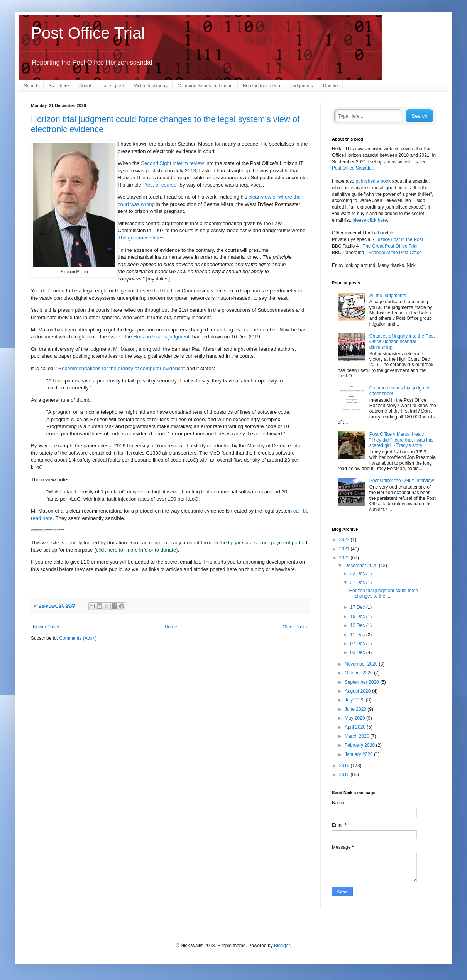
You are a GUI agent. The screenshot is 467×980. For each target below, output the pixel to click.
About (85, 86)
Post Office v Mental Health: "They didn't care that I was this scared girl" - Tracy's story (401, 440)
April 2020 (356, 727)
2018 (345, 774)
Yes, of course (160, 185)
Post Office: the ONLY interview (402, 481)
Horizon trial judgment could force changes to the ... (383, 593)
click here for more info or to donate (136, 550)
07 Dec (358, 644)
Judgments (302, 86)
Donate (331, 86)
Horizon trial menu (261, 86)
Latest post (113, 86)
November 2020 (362, 664)
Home (171, 627)
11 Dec (358, 635)
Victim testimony (151, 86)
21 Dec (358, 583)
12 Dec (358, 625)
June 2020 (356, 709)
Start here (59, 86)
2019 (345, 766)
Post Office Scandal (352, 168)
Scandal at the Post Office (395, 253)
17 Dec (358, 607)
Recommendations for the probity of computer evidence (121, 368)
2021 (345, 549)
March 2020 (358, 736)
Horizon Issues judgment (161, 337)
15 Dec (358, 617)
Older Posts (295, 627)
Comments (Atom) (78, 638)
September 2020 (362, 682)
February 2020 (360, 745)
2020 (345, 558)
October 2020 (359, 673)
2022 (345, 540)
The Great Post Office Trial (390, 246)
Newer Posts (46, 627)
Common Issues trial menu (205, 86)
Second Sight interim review (172, 163)
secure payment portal (279, 543)
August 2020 (358, 691)
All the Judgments (388, 296)
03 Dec (358, 652)
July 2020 (355, 700)
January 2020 (359, 754)
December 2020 (362, 566)
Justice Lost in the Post (399, 239)
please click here (370, 220)
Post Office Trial (88, 33)
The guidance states (141, 238)
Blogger (282, 946)
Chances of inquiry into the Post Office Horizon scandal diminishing (402, 342)
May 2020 (355, 718)
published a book (373, 181)
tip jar (234, 543)
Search (31, 86)
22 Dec (358, 574)
